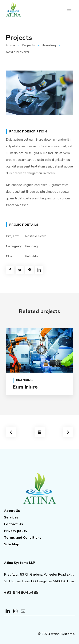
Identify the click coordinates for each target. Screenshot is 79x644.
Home (11, 45)
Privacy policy (16, 531)
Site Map (12, 544)
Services (11, 517)
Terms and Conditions (23, 538)
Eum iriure (25, 387)
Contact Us (14, 524)
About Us (12, 511)
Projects (28, 45)
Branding (49, 45)
